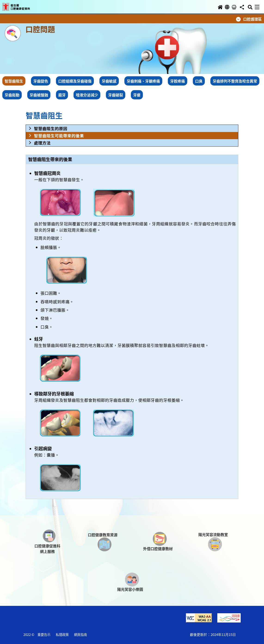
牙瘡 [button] (137, 95)
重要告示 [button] (44, 634)
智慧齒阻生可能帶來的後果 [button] (59, 136)
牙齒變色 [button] (41, 81)
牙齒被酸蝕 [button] (39, 95)
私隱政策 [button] (62, 634)
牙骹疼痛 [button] (178, 81)
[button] (20, 5)
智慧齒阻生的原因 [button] (51, 128)
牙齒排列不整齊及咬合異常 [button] (235, 81)
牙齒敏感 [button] (109, 81)
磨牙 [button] (62, 95)
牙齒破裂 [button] (116, 95)
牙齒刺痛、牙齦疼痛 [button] (143, 81)
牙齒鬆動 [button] (12, 95)
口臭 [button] (199, 81)
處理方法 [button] (42, 143)
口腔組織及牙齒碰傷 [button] (75, 81)
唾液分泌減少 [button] (87, 95)
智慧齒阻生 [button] (14, 81)
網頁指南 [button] (80, 634)
